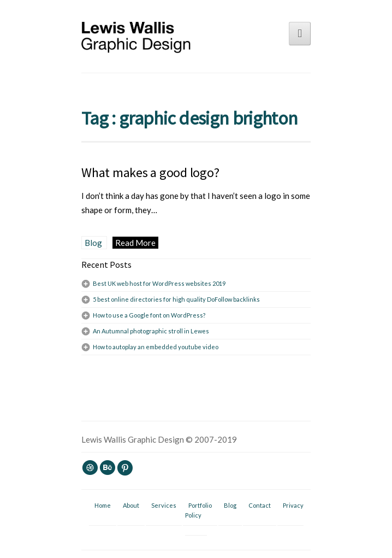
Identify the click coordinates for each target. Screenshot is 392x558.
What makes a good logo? (150, 172)
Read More (135, 243)
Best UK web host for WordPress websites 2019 (159, 283)
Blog (94, 243)
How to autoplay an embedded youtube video (156, 347)
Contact (260, 505)
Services (164, 505)
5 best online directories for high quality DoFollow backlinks (176, 299)
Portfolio (200, 505)
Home (103, 505)
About (131, 505)
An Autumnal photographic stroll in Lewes (151, 331)
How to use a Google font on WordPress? (149, 315)
